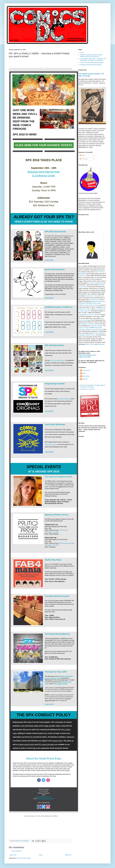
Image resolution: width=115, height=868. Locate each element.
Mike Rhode (86, 376)
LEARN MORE (49, 260)
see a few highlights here (57, 360)
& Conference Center (44, 175)
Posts (82, 155)
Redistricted (101, 344)
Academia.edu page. (97, 326)
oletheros (85, 379)
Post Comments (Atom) (24, 858)
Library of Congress (84, 328)
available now (94, 300)
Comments (84, 159)
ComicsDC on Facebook (87, 389)
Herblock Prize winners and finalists (91, 65)
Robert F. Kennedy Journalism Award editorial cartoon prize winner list (91, 56)
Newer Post (13, 855)
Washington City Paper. (88, 324)
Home (41, 855)
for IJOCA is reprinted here (96, 283)
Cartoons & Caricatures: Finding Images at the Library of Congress (93, 386)
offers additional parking (60, 684)
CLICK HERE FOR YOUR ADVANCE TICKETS (44, 145)
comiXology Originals (64, 399)
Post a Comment (17, 851)
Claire (84, 373)
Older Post (68, 855)
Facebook (81, 275)
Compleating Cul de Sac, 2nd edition (89, 315)
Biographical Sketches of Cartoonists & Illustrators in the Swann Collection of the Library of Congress (92, 303)
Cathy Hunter (86, 370)
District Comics (90, 344)
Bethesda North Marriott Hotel (44, 172)
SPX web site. (68, 365)
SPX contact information (46, 744)
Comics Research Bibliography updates (92, 63)
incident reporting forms (26, 744)
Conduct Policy (57, 741)
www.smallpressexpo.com (44, 797)
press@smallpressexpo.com (46, 799)
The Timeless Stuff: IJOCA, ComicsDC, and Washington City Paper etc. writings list (93, 59)
